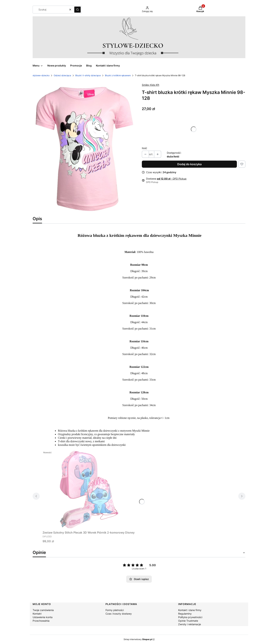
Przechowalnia (41, 621)
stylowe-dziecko (41, 75)
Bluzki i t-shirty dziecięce (88, 75)
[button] (77, 10)
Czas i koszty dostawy (119, 614)
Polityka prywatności (190, 617)
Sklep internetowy (138, 639)
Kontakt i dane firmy (190, 610)
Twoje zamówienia (43, 610)
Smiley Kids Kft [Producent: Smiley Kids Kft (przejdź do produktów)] (151, 85)
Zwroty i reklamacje (190, 624)
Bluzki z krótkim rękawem (118, 75)
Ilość (144, 148)
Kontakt (37, 614)
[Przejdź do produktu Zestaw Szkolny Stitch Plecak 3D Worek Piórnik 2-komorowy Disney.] (89, 489)
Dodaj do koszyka (189, 164)
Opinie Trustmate (188, 621)
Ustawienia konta (43, 617)
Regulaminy (185, 614)
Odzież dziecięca (62, 75)
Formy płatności (115, 610)
